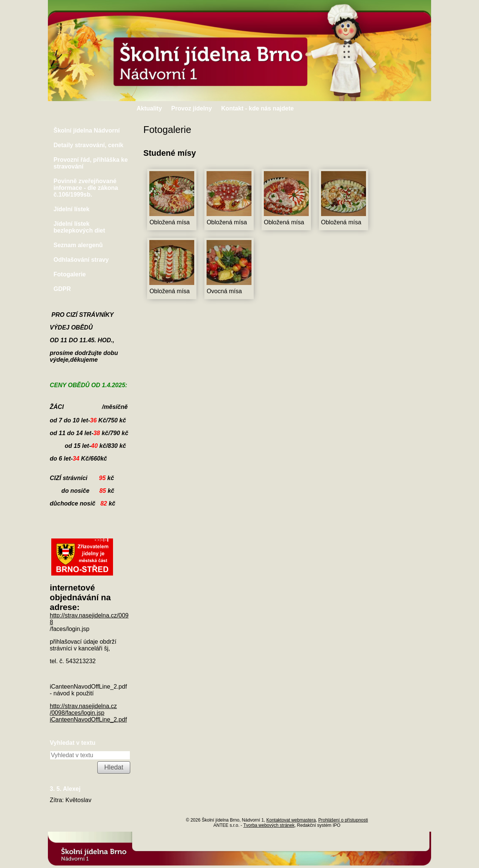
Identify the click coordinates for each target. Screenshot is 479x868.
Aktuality (149, 108)
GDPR (62, 289)
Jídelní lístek (71, 209)
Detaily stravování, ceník (89, 145)
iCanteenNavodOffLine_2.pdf (88, 720)
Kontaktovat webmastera (291, 820)
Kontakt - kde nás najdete (257, 108)
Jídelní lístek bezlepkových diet (79, 227)
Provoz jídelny (192, 108)
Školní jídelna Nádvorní (87, 130)
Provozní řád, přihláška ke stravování (91, 163)
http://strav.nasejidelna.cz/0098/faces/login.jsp (83, 709)
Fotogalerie (70, 274)
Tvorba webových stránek (269, 825)
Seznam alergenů (78, 245)
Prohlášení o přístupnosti (343, 820)
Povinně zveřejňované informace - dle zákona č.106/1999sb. (86, 188)
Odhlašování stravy (81, 260)
